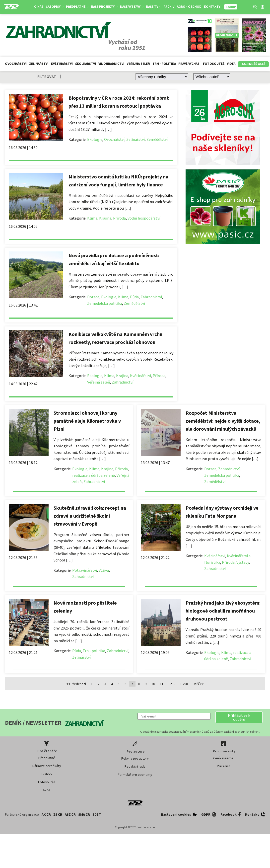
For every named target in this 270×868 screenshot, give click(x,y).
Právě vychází (189, 64)
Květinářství (62, 64)
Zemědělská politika (105, 303)
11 (162, 684)
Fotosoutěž (214, 64)
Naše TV (154, 7)
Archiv (169, 7)
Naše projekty (104, 7)
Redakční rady (135, 766)
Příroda (119, 218)
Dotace (93, 297)
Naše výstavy (132, 7)
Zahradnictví (151, 297)
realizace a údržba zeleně (94, 475)
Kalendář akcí (253, 64)
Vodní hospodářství (144, 218)
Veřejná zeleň (138, 64)
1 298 (184, 684)
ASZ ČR (70, 814)
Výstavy (243, 562)
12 (170, 684)
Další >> (199, 684)
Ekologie (95, 139)
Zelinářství (39, 64)
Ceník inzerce (223, 758)
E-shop (47, 774)
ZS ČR (58, 814)
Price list (223, 766)
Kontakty (212, 7)
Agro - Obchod (189, 7)
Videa (231, 64)
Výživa (104, 570)
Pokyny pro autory (135, 758)
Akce (47, 790)
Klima (92, 218)
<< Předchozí (76, 684)
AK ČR (46, 814)
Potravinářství (85, 570)
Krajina (105, 218)
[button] (239, 717)
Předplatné (77, 7)
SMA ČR (84, 814)
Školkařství (86, 64)
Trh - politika (164, 64)
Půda (134, 297)
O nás (39, 7)
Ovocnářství (16, 64)
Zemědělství (157, 139)
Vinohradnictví (111, 64)
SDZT (97, 814)
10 (153, 684)
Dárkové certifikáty (47, 766)
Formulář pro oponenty (135, 775)
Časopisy (55, 7)
